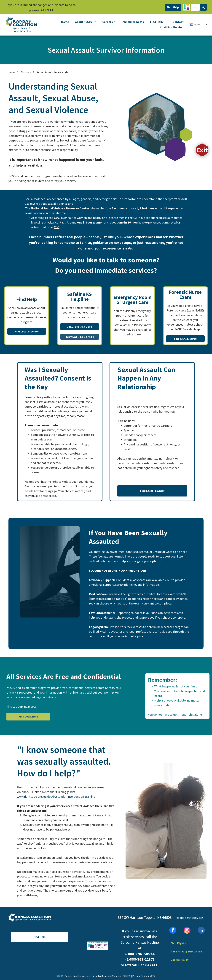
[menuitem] (65, 22)
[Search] (203, 7)
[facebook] (173, 931)
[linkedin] (201, 931)
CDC (57, 227)
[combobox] (195, 7)
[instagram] (187, 931)
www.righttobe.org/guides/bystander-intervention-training (56, 796)
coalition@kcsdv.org (190, 918)
